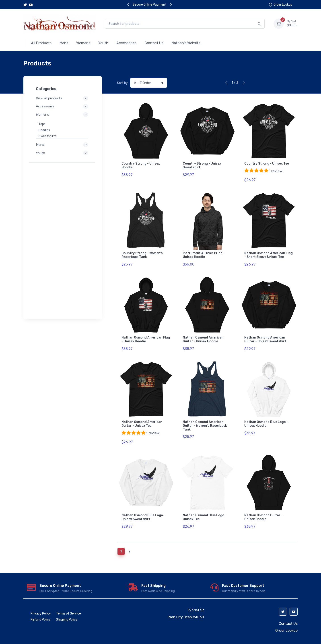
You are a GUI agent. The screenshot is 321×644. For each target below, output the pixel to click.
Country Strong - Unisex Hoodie (141, 165)
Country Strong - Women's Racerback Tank (142, 253)
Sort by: (123, 83)
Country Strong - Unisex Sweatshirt (202, 165)
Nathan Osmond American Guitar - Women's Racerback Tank (205, 420)
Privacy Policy (41, 604)
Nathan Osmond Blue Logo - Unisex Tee (205, 510)
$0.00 (292, 23)
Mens (63, 145)
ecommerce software (43, 637)
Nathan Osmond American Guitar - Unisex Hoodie (203, 336)
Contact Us (288, 614)
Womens (63, 115)
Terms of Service (69, 604)
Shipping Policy (67, 610)
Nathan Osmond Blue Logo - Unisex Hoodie (266, 418)
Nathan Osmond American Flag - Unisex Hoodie (146, 336)
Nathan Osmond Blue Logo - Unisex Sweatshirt (143, 510)
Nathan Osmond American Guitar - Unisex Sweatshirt (265, 336)
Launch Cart (84, 637)
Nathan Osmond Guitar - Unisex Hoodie (263, 510)
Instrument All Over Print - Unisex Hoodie (204, 253)
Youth (63, 153)
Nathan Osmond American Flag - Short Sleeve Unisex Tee (269, 253)
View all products (63, 98)
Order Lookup (280, 5)
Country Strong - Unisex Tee (267, 164)
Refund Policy (41, 610)
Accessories (63, 106)
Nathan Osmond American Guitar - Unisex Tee (142, 418)
